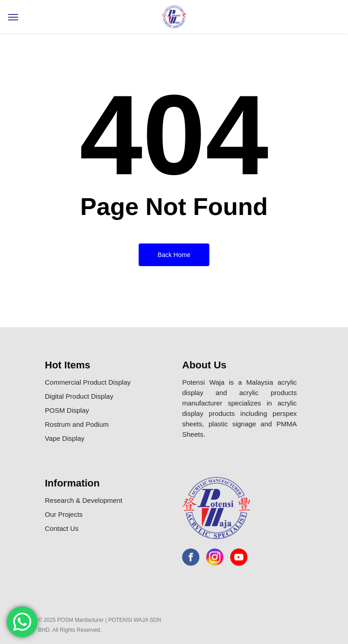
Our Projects (64, 514)
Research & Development (84, 500)
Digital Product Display (79, 396)
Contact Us (62, 528)
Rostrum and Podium (77, 424)
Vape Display (65, 438)
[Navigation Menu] (13, 17)
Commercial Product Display (88, 382)
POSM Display (67, 410)
